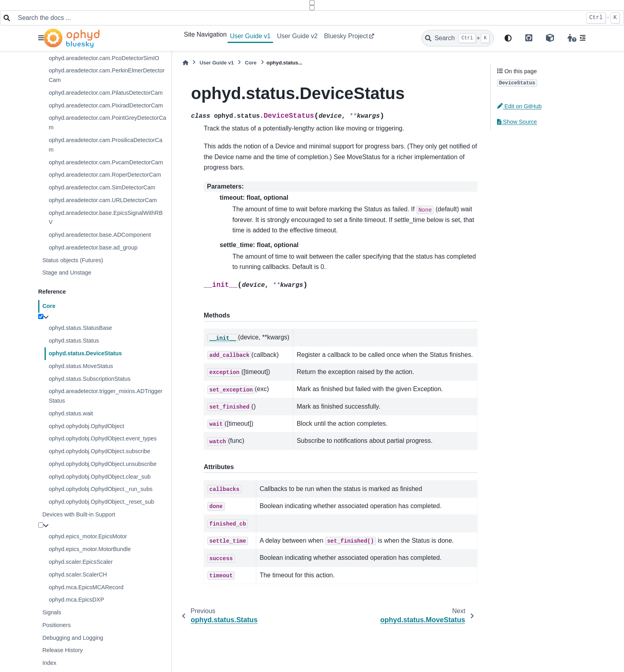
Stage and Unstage (67, 273)
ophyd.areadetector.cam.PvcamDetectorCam (106, 162)
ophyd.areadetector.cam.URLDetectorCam (103, 200)
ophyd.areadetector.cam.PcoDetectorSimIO (104, 58)
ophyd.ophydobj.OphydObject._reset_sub (101, 502)
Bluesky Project (346, 36)
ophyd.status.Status (74, 341)
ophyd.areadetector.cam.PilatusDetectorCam (105, 93)
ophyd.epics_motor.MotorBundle (90, 549)
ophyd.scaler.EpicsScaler (81, 562)
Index (49, 663)
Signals (52, 612)
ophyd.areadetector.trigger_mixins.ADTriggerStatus (105, 396)
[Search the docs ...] (298, 18)
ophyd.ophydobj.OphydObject (86, 426)
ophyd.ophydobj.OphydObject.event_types (102, 438)
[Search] (458, 38)
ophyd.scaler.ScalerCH (78, 575)
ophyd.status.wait (71, 413)
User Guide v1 (250, 36)
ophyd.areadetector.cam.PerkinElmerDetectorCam (106, 75)
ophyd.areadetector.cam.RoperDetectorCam (105, 175)
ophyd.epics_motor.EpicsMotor (88, 536)
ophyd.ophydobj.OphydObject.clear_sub (99, 477)
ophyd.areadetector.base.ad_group (93, 247)
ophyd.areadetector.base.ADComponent (100, 235)
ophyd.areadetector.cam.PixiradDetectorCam (106, 105)
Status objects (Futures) (73, 260)
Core (49, 306)
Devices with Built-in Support (79, 514)
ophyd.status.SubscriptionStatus (90, 379)
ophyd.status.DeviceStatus (85, 353)
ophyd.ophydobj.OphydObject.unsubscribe (102, 464)
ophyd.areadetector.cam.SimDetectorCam (102, 187)
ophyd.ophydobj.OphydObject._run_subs (100, 489)
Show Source (517, 122)
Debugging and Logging (73, 638)
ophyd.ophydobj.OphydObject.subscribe (99, 451)
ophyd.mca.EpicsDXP (76, 600)
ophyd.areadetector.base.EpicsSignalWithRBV (105, 218)
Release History (62, 650)
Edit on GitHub (519, 106)
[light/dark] (508, 38)
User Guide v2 (297, 36)
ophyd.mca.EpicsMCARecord (86, 587)
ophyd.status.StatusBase (80, 328)
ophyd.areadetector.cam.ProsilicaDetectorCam (105, 145)
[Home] (185, 63)
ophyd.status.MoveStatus (81, 366)
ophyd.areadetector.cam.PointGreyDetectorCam (107, 123)
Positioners (56, 625)
